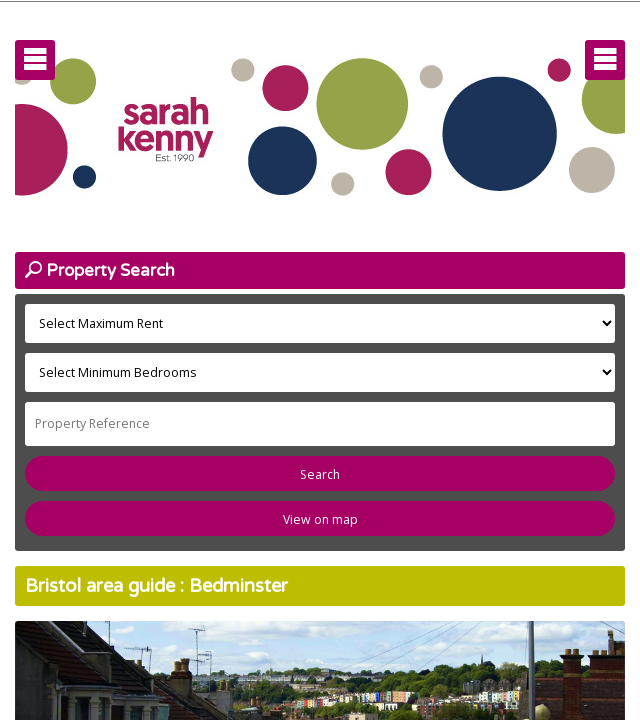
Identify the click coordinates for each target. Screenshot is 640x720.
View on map (320, 519)
